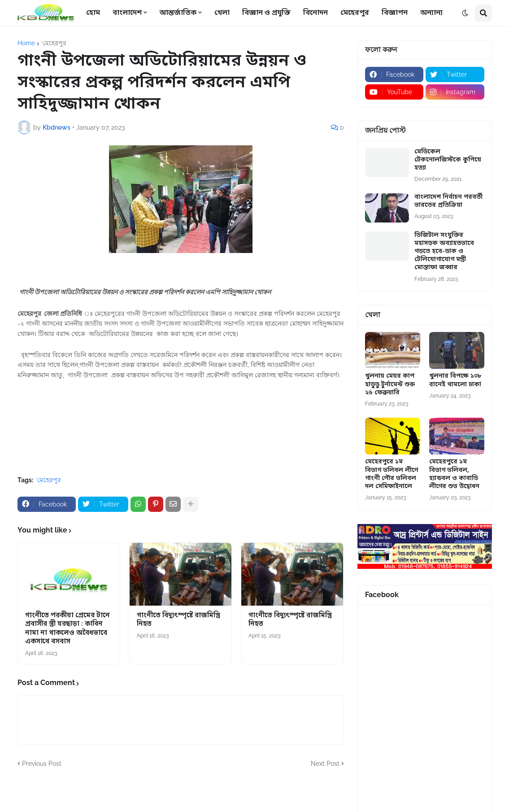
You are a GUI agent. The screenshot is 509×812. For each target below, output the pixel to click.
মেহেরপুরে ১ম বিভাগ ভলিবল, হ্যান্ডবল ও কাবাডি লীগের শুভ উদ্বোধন (454, 474)
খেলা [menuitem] (222, 13)
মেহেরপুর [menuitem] (355, 13)
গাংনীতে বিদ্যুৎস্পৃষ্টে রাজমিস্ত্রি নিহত (178, 620)
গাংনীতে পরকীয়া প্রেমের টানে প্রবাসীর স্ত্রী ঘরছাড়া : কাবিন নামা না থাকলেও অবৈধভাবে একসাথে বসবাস (67, 629)
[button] (465, 13)
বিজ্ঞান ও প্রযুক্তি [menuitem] (266, 13)
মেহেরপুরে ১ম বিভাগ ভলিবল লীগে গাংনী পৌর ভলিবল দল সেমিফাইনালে (392, 474)
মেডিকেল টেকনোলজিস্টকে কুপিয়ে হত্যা (448, 160)
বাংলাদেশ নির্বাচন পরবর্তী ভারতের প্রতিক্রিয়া (448, 201)
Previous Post (42, 764)
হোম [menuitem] (93, 13)
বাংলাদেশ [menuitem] (127, 13)
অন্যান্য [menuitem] (431, 13)
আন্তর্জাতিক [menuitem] (178, 13)
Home (26, 43)
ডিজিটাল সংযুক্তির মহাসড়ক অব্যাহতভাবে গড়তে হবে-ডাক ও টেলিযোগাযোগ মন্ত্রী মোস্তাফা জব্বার (444, 252)
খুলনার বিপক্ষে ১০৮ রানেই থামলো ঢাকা (455, 380)
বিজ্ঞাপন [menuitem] (395, 13)
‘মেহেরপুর (54, 43)
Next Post (325, 764)
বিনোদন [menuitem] (315, 13)
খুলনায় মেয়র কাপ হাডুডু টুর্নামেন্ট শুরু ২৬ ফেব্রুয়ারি (390, 384)
